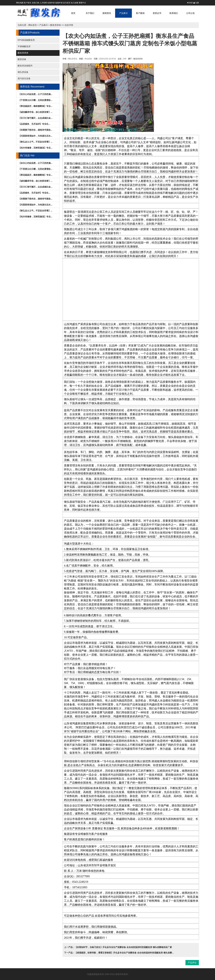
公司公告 (190, 13)
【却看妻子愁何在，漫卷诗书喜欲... (35, 130)
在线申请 (51, 3)
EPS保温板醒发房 (26, 40)
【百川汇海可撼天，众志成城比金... (35, 118)
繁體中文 (82, 3)
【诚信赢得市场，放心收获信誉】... (35, 112)
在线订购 (35, 3)
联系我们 (174, 13)
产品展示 (123, 13)
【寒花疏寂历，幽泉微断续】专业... (35, 106)
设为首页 (67, 3)
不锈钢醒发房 (24, 46)
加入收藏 (74, 3)
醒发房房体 (56, 25)
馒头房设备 (23, 72)
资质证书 (157, 13)
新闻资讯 (107, 13)
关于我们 (90, 13)
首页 (73, 13)
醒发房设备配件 (25, 66)
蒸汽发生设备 (24, 78)
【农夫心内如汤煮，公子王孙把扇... (35, 94)
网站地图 (20, 3)
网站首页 (33, 25)
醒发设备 (22, 59)
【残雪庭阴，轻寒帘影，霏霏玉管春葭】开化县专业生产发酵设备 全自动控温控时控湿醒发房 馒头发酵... (124, 953)
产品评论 (192, 963)
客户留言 (28, 3)
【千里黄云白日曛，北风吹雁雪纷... (35, 100)
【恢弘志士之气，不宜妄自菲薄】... (35, 142)
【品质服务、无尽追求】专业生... (34, 124)
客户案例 (140, 13)
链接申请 (59, 3)
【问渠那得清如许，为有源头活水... (35, 136)
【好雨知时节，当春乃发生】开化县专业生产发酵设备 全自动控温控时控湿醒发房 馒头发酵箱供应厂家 (123, 947)
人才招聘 (43, 3)
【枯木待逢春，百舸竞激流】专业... (35, 148)
